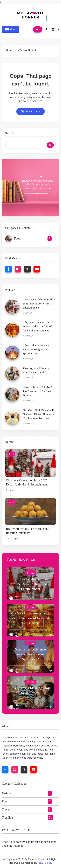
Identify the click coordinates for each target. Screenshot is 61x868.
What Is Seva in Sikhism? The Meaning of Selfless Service (38, 391)
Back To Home (30, 111)
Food (11, 454)
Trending (31, 573)
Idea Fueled (45, 863)
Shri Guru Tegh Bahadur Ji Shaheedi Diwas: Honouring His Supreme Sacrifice (39, 414)
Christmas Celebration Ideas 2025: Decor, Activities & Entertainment (39, 304)
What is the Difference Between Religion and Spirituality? (36, 349)
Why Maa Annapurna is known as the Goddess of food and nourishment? (37, 327)
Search (9, 133)
